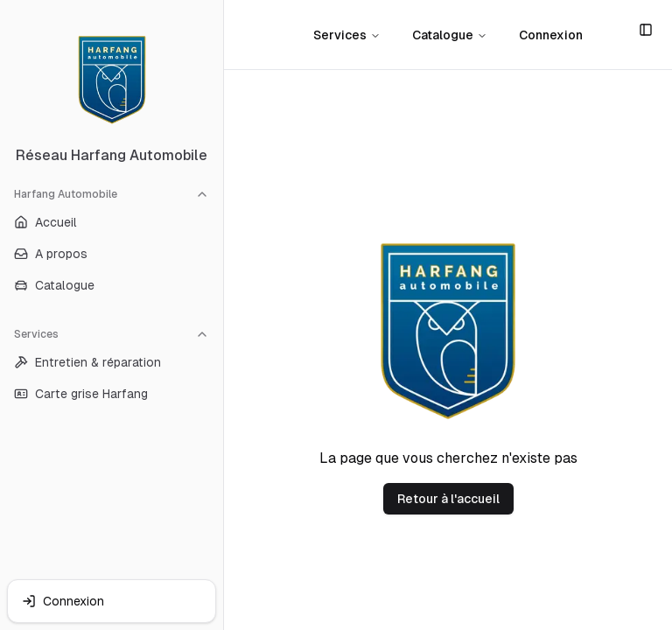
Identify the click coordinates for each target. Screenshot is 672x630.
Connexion (551, 35)
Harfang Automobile (112, 194)
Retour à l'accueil (448, 499)
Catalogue (450, 35)
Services (112, 334)
